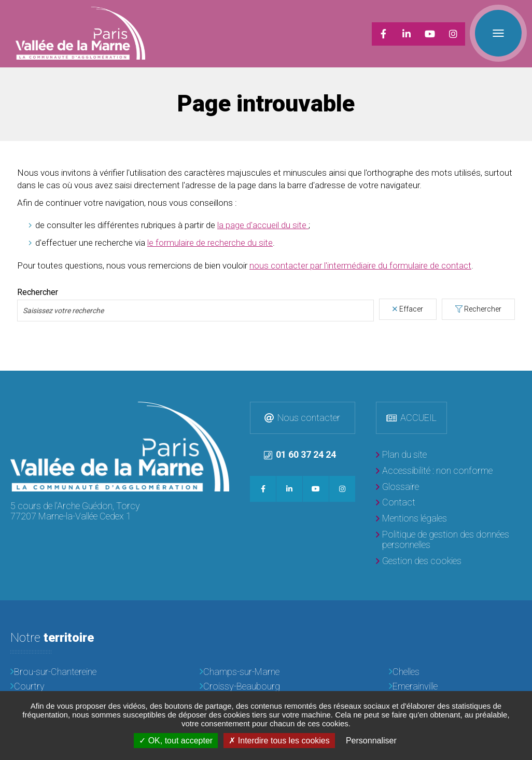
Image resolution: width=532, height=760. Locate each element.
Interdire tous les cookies (279, 741)
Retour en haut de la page (522, 381)
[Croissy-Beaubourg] (266, 687)
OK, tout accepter (176, 741)
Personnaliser (371, 741)
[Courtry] (77, 687)
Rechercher (483, 309)
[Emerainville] (455, 687)
